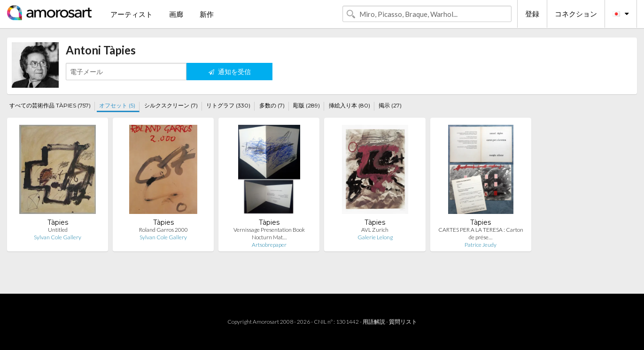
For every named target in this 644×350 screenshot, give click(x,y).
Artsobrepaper (269, 245)
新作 (207, 14)
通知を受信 (230, 72)
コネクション (576, 14)
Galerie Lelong (375, 237)
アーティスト (132, 14)
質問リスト (403, 322)
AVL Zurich (375, 230)
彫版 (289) (306, 105)
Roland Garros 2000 (163, 230)
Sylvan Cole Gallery (58, 237)
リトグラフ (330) (228, 105)
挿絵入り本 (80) (349, 105)
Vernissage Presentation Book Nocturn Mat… (269, 233)
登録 (532, 14)
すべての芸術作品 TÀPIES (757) (50, 105)
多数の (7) (272, 105)
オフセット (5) (117, 105)
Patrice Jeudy (481, 245)
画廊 (176, 14)
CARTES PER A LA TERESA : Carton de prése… (481, 233)
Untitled (58, 230)
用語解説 (374, 322)
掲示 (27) (390, 105)
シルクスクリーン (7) (171, 105)
